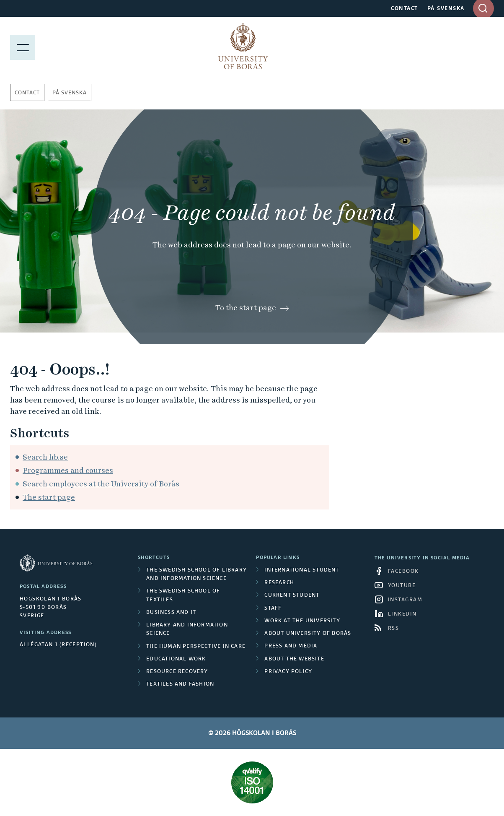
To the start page (246, 308)
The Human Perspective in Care (196, 647)
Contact (27, 93)
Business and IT (171, 613)
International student (302, 570)
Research (279, 583)
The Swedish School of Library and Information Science (196, 574)
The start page (49, 497)
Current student (292, 595)
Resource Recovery (177, 672)
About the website (294, 659)
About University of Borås (308, 634)
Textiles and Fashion (180, 684)
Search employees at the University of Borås (101, 484)
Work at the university (302, 621)
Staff (273, 608)
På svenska (70, 93)
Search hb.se (45, 457)
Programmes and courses (68, 470)
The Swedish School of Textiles (183, 595)
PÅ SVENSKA (446, 9)
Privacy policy (288, 672)
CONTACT (404, 9)
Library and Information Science (187, 629)
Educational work (176, 659)
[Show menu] (23, 46)
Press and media (291, 646)
